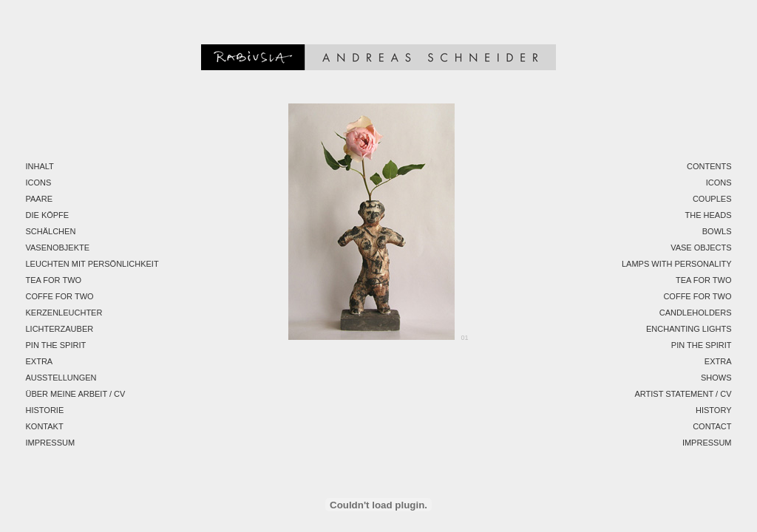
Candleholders (696, 313)
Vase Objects (701, 248)
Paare (39, 199)
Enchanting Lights (689, 329)
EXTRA (40, 361)
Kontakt (45, 426)
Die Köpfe (48, 215)
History (714, 410)
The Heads (709, 215)
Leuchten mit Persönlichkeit (92, 264)
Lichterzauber (60, 329)
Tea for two (54, 280)
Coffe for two (60, 296)
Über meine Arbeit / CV (76, 394)
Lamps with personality (677, 264)
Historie (45, 410)
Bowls (717, 231)
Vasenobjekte (58, 248)
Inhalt (40, 166)
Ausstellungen (61, 378)
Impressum (51, 443)
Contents (709, 166)
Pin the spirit (56, 345)
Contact (712, 426)
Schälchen (51, 231)
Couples (712, 199)
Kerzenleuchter (64, 313)
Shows (716, 378)
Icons (39, 183)
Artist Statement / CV (683, 394)
